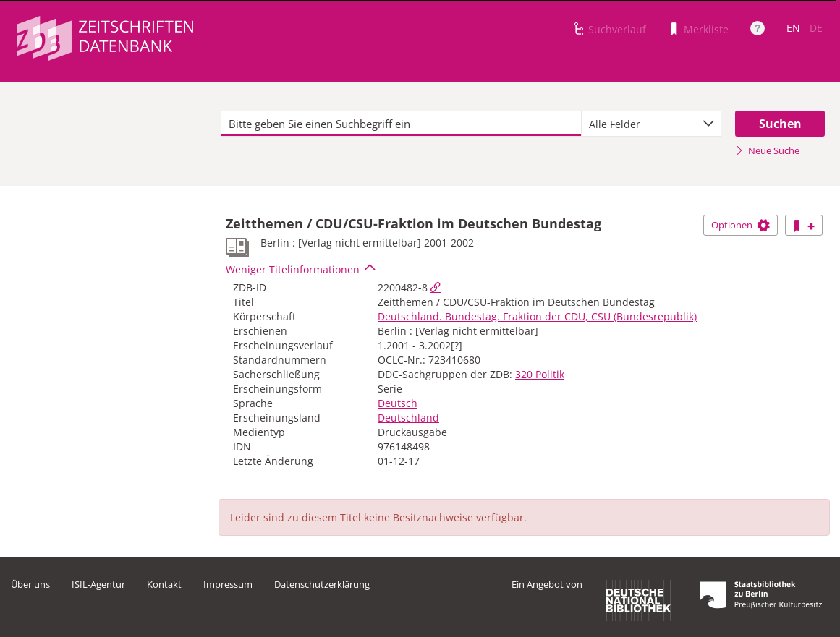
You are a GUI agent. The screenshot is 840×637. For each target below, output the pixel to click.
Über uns (30, 584)
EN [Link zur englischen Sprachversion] (793, 28)
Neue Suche (767, 150)
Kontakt (164, 584)
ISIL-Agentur (98, 584)
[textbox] (401, 124)
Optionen (741, 225)
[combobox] (652, 124)
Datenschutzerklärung (322, 584)
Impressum (228, 584)
